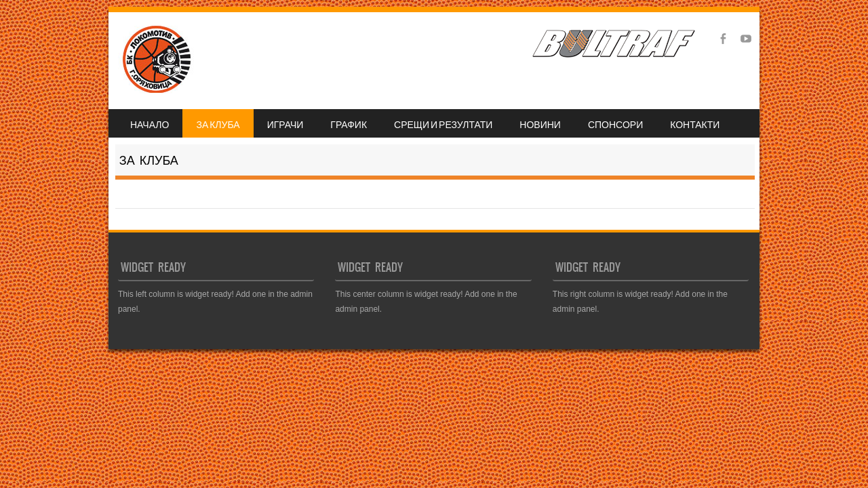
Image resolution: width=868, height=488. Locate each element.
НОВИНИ (540, 124)
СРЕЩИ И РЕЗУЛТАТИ (443, 124)
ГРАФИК (349, 124)
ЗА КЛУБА (218, 124)
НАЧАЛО (150, 124)
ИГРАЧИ (285, 124)
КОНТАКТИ (695, 124)
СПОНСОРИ (615, 124)
